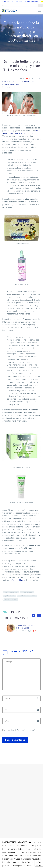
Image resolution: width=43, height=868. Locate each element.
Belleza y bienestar (10, 82)
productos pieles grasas (28, 596)
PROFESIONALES (34, 2)
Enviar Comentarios (15, 740)
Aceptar (19, 730)
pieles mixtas (10, 596)
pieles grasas (27, 592)
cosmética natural (27, 82)
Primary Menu (39, 11)
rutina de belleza (11, 600)
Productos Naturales (11, 84)
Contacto (6, 2)
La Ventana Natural (17, 580)
